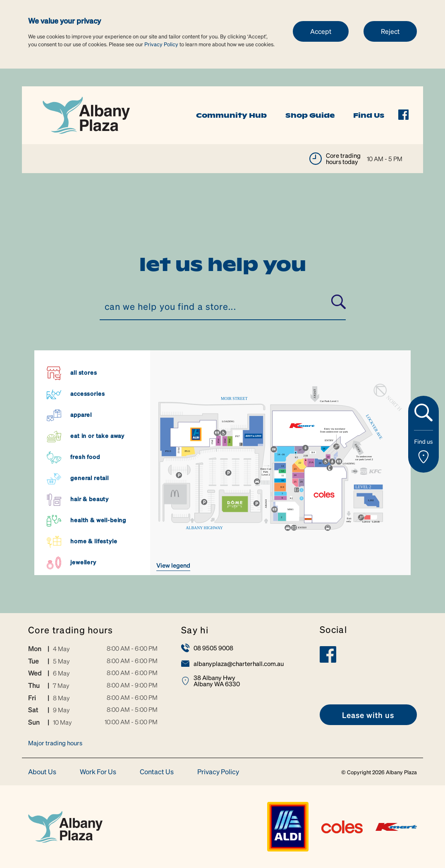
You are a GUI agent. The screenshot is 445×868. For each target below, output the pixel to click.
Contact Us (157, 772)
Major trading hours (55, 743)
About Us (42, 772)
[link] (86, 114)
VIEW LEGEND (173, 565)
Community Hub (231, 115)
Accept (321, 31)
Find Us (369, 115)
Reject (390, 31)
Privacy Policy (161, 44)
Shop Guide (310, 115)
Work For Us (98, 772)
